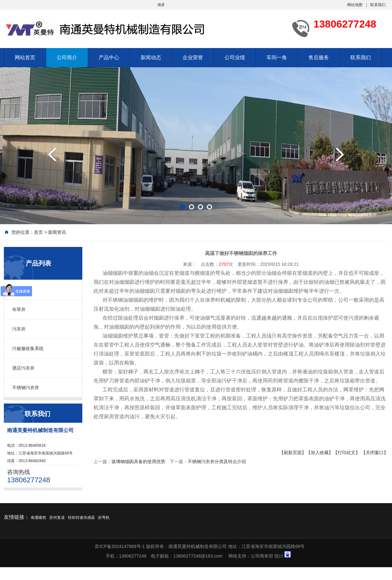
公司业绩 (235, 57)
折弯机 (104, 518)
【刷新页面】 (293, 453)
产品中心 (109, 57)
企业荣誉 (193, 57)
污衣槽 (19, 290)
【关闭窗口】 (375, 453)
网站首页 (25, 57)
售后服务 (319, 57)
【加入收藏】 (320, 453)
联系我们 (378, 5)
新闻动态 (151, 57)
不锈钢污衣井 (26, 388)
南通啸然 (38, 518)
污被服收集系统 (28, 348)
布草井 (19, 309)
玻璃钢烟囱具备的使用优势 (138, 462)
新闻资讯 (57, 232)
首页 (38, 232)
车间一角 (277, 57)
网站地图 (355, 5)
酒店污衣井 (23, 368)
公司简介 (67, 57)
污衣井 (19, 329)
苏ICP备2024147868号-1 (120, 546)
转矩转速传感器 (81, 518)
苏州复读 (57, 518)
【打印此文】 (347, 453)
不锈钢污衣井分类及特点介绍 (217, 462)
